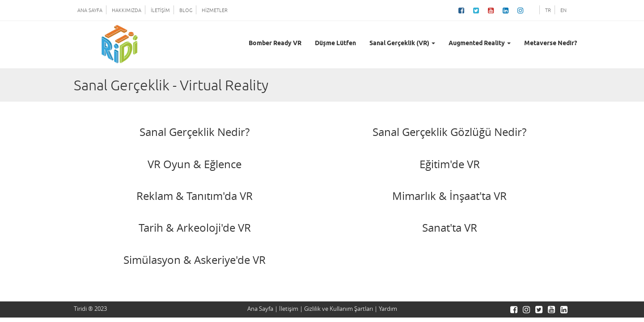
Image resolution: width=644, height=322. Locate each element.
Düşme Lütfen (335, 44)
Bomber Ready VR (275, 44)
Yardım (388, 309)
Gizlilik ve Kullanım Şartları (339, 309)
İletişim (289, 309)
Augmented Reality (480, 44)
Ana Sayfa (260, 309)
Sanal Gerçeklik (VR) (402, 44)
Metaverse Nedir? (551, 44)
